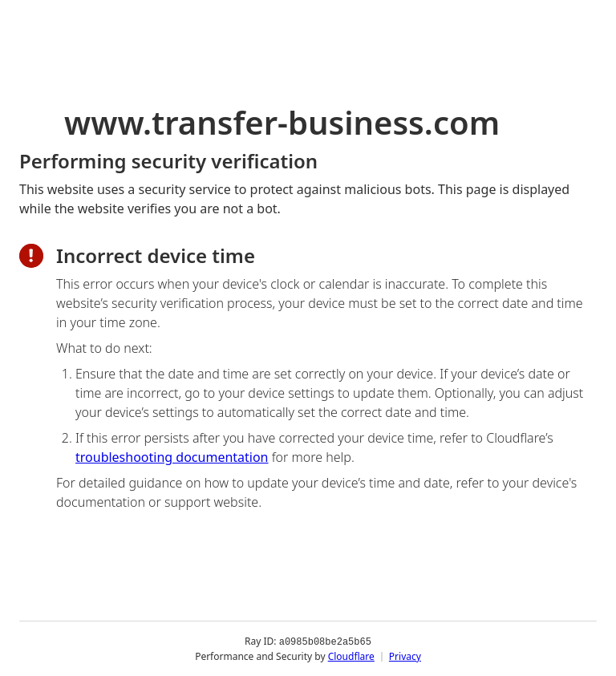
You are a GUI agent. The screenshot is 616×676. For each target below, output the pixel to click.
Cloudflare (351, 656)
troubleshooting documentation (172, 457)
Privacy (405, 656)
